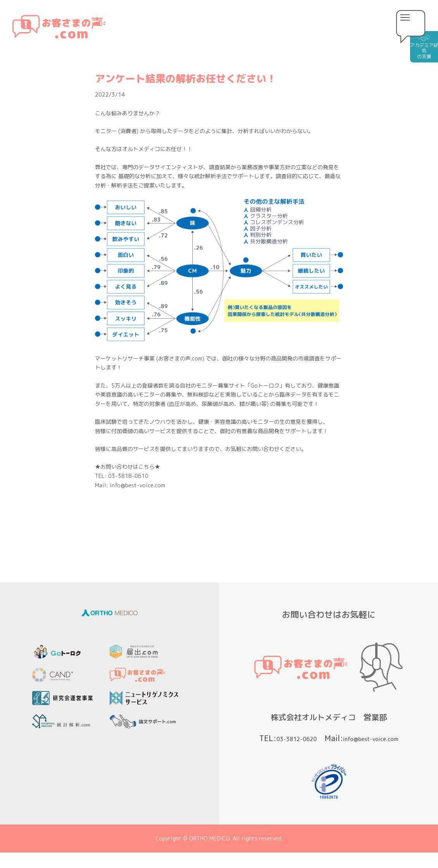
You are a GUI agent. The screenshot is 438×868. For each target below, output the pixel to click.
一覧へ (219, 522)
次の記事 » (260, 522)
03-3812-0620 (337, 738)
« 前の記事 (178, 522)
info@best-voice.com (342, 751)
